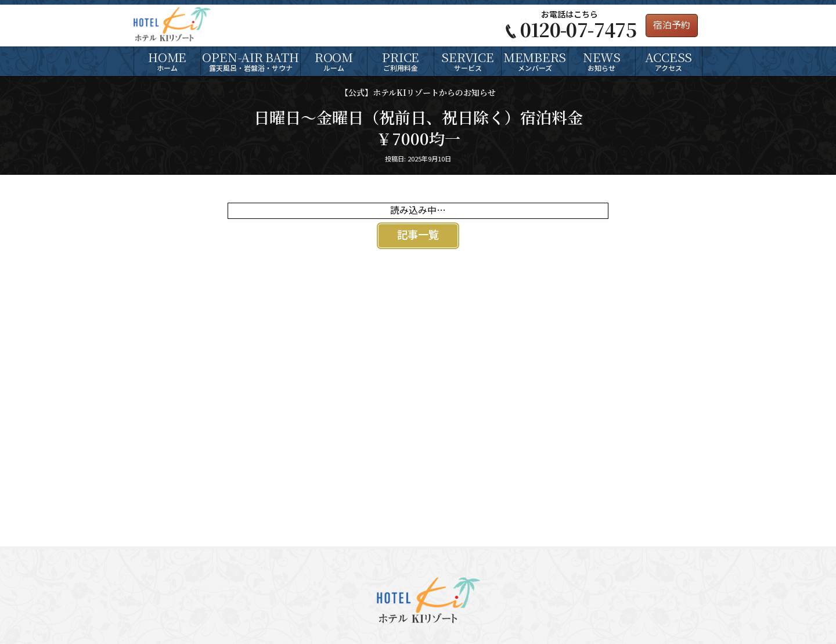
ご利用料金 (401, 60)
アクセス (669, 60)
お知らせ (601, 60)
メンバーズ (535, 60)
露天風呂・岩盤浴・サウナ (250, 60)
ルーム (334, 60)
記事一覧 (418, 235)
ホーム (167, 60)
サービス (467, 60)
